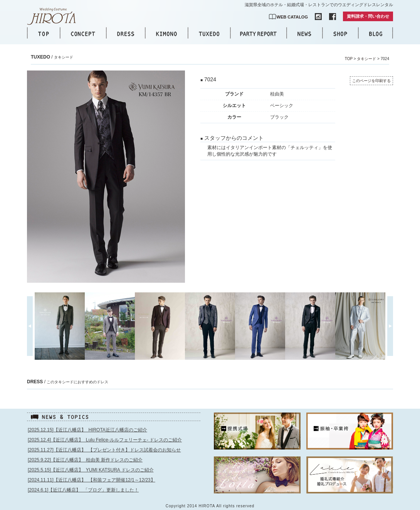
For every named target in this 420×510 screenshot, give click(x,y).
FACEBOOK (333, 17)
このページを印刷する (371, 81)
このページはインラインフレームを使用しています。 (114, 465)
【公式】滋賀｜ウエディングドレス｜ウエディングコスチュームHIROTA (56, 16)
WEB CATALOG (292, 17)
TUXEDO (209, 34)
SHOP (340, 34)
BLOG (376, 34)
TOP (44, 34)
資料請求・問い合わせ (368, 16)
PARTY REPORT (258, 34)
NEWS (304, 34)
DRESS (126, 34)
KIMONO (166, 34)
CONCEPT (83, 34)
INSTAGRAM (318, 17)
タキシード (366, 59)
